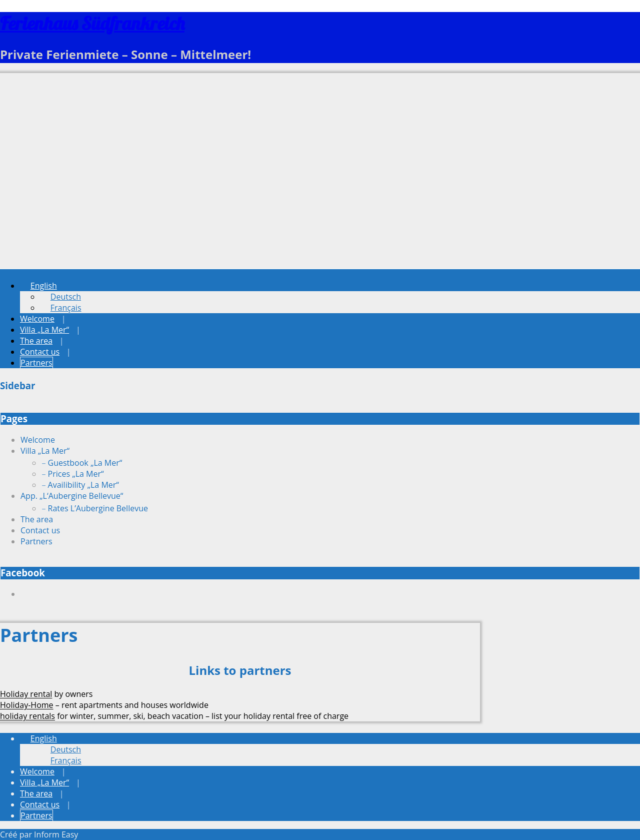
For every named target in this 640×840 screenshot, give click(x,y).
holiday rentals (27, 716)
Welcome (37, 319)
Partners (36, 363)
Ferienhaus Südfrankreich (92, 23)
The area (36, 341)
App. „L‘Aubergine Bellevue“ (72, 496)
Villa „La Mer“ (44, 330)
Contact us (40, 352)
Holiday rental (26, 694)
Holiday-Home (27, 705)
